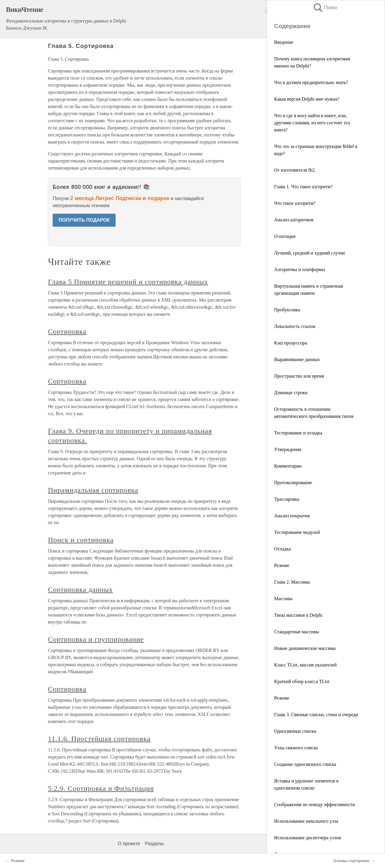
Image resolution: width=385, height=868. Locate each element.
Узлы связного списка (296, 748)
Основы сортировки (351, 861)
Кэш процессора (291, 343)
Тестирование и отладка (298, 433)
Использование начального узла (306, 821)
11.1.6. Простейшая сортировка (99, 739)
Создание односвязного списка (305, 764)
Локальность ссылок (295, 326)
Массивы (283, 599)
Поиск (325, 8)
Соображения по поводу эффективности (314, 805)
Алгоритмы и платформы (300, 269)
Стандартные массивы (297, 632)
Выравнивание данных (297, 359)
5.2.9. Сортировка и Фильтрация (101, 788)
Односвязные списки (295, 731)
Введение (284, 42)
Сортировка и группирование (96, 639)
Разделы (154, 844)
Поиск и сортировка (81, 540)
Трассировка (287, 499)
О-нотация (285, 236)
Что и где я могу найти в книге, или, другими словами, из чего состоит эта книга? (312, 123)
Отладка (282, 549)
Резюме (282, 565)
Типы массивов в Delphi (298, 615)
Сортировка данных (80, 590)
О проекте (129, 844)
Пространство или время (299, 376)
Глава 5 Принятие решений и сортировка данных (128, 282)
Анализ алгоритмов (294, 220)
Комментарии (288, 466)
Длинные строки (291, 393)
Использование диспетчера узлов (308, 838)
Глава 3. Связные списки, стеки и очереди (316, 715)
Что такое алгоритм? (295, 203)
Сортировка (67, 331)
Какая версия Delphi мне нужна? (307, 99)
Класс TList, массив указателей (305, 665)
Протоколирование (293, 483)
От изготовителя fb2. (295, 170)
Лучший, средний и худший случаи (309, 253)
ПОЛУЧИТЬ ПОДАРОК (84, 220)
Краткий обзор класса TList (302, 681)
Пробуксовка (287, 310)
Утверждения (288, 449)
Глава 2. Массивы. (292, 582)
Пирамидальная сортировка (93, 490)
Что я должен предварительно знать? (311, 82)
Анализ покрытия (292, 516)
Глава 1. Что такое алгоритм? (303, 187)
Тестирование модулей (297, 532)
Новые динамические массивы (305, 648)
